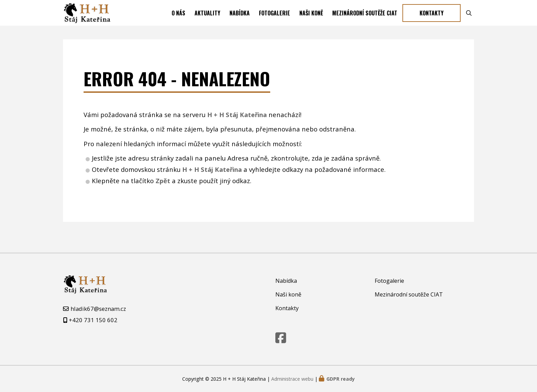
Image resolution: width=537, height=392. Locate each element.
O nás (178, 22)
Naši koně (311, 22)
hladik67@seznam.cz (98, 309)
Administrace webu (292, 379)
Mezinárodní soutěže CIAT (365, 22)
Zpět (163, 198)
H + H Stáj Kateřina (212, 186)
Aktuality (207, 22)
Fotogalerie (274, 22)
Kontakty (432, 22)
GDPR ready (341, 379)
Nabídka (240, 22)
